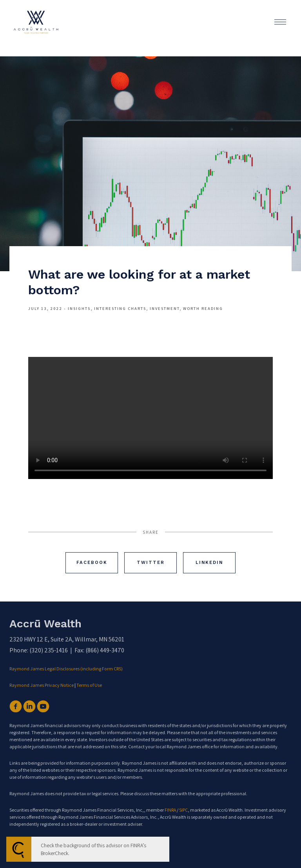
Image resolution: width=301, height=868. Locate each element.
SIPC (183, 810)
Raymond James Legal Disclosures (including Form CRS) (66, 669)
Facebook (92, 563)
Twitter (151, 563)
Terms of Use (89, 685)
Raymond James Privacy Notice (42, 685)
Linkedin (209, 563)
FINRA (170, 810)
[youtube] (43, 706)
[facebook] (16, 706)
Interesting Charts (120, 308)
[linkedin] (29, 706)
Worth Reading (203, 308)
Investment (165, 308)
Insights (79, 308)
